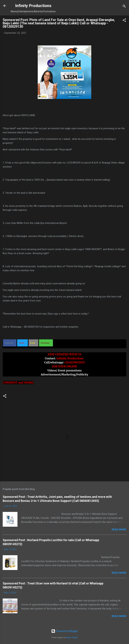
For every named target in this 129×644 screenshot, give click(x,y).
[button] (124, 21)
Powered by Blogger (65, 631)
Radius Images (72, 638)
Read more (119, 530)
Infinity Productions (33, 6)
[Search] (124, 7)
